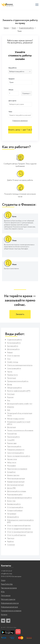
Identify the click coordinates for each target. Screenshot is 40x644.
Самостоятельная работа (15, 453)
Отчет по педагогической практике (19, 526)
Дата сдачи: (13, 101)
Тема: (10, 112)
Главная (6, 28)
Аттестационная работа (15, 507)
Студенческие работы (26, 28)
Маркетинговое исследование (17, 469)
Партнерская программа (9, 588)
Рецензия (10, 397)
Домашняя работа (13, 517)
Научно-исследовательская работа (19, 456)
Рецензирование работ (15, 495)
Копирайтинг (11, 472)
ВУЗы (3, 592)
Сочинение (11, 545)
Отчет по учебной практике (17, 535)
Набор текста (12, 463)
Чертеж (10, 372)
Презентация (12, 378)
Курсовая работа (13, 346)
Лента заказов (6, 596)
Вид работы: (13, 68)
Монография (11, 466)
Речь (9, 401)
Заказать (20, 314)
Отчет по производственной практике (20, 532)
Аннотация (11, 394)
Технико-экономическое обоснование (20, 431)
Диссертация (11, 427)
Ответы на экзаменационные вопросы (20, 365)
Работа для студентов (8, 599)
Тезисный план (12, 434)
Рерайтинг (11, 542)
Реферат (10, 353)
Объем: (11, 90)
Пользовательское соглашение (11, 611)
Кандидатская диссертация (16, 482)
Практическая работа (14, 447)
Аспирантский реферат (15, 511)
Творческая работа (13, 437)
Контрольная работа (14, 343)
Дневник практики (13, 475)
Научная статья (12, 459)
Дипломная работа (13, 349)
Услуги (14, 28)
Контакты (4, 615)
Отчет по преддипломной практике (19, 529)
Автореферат (12, 514)
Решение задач (12, 443)
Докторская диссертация (15, 485)
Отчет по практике (13, 356)
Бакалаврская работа (14, 504)
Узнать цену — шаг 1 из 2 (20, 130)
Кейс (9, 410)
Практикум (11, 538)
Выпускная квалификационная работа (19, 498)
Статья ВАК (11, 440)
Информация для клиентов (10, 603)
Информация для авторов (9, 607)
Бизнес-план (11, 501)
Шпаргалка (11, 407)
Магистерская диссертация (16, 479)
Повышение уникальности (16, 450)
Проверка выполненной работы (18, 381)
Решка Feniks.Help (7, 584)
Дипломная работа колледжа (17, 491)
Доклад (10, 385)
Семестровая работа (14, 369)
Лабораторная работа (14, 388)
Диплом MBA (11, 488)
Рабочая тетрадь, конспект (16, 419)
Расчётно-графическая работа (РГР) (19, 391)
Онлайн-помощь (13, 362)
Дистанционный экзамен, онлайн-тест (20, 404)
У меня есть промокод (20, 121)
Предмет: (12, 79)
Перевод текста (12, 375)
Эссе (9, 359)
